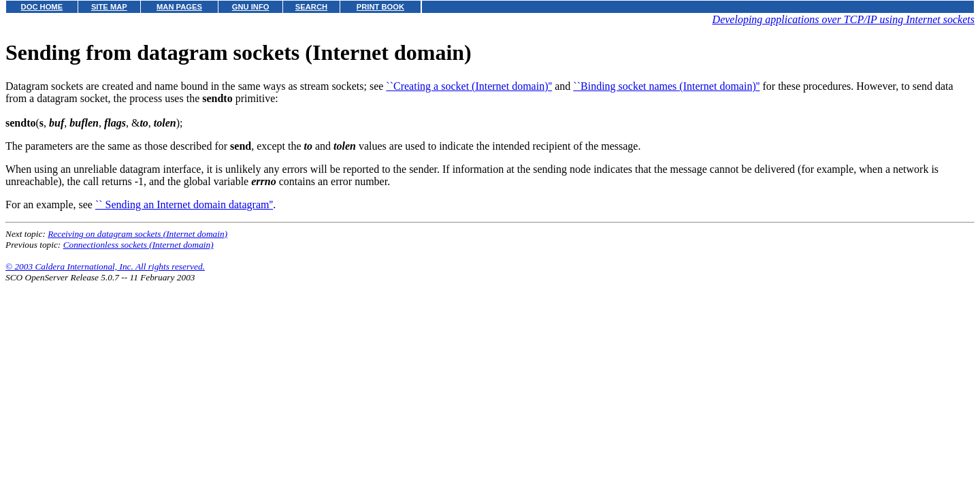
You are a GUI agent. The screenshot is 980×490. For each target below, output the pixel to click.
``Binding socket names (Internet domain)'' (666, 86)
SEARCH (311, 7)
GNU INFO (251, 7)
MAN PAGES (179, 7)
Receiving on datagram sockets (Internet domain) (137, 234)
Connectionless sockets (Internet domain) (138, 245)
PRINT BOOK (380, 7)
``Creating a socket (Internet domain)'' (469, 86)
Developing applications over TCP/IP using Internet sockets (844, 19)
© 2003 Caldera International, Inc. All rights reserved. (105, 266)
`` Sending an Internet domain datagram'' (184, 205)
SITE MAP (109, 7)
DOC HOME (42, 7)
